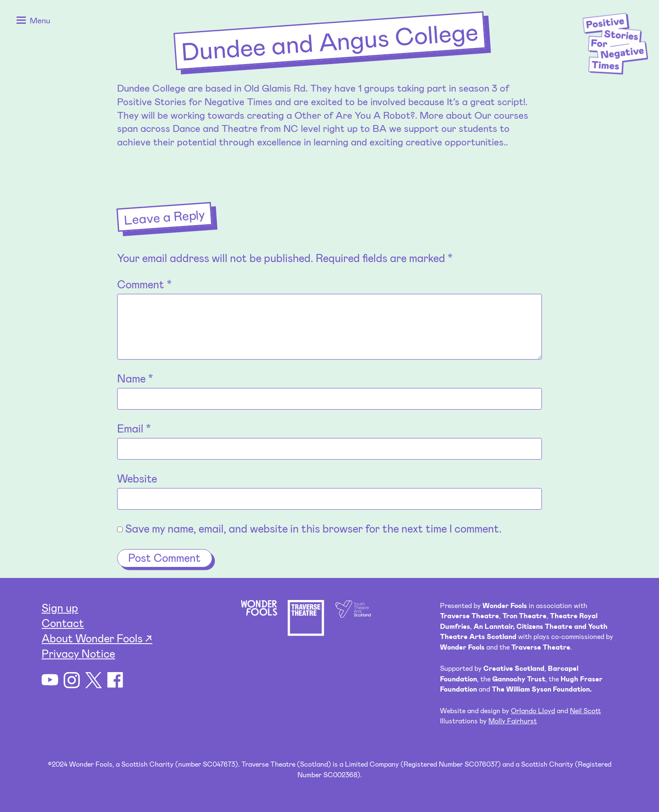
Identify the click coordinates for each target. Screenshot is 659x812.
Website (137, 478)
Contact (63, 623)
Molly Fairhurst (513, 721)
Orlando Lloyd (533, 710)
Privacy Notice (78, 653)
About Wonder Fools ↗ (97, 638)
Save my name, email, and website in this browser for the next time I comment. (313, 528)
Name (135, 378)
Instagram (72, 680)
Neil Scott (585, 710)
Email (134, 428)
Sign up (60, 607)
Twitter (94, 680)
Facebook (116, 680)
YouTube (50, 680)
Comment (144, 284)
